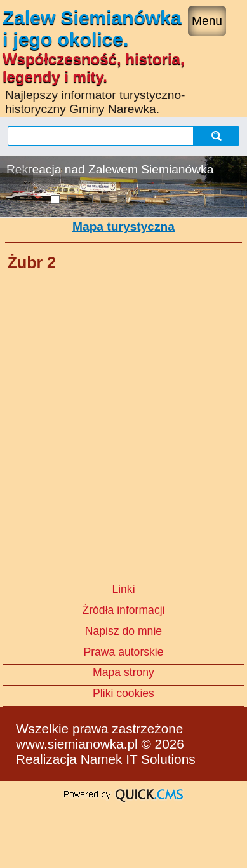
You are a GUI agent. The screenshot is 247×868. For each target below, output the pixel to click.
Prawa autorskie (123, 652)
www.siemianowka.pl (77, 744)
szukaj (218, 136)
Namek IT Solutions (138, 759)
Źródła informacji (123, 610)
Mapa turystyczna (123, 227)
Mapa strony (123, 672)
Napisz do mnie (123, 631)
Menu (207, 21)
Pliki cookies (123, 693)
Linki (123, 589)
